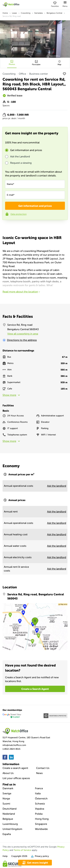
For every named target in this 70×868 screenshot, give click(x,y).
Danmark (8, 788)
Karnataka (38, 13)
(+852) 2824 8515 (11, 749)
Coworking (26, 13)
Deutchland (10, 809)
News (39, 773)
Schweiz (40, 804)
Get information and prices (26, 150)
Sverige (7, 793)
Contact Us (43, 768)
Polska (39, 814)
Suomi (6, 804)
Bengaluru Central (54, 13)
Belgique (8, 819)
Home (5, 13)
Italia (38, 793)
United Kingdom (12, 829)
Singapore (41, 824)
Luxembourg (10, 824)
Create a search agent (15, 768)
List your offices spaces (16, 778)
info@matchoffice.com (14, 745)
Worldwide (41, 829)
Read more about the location (22, 292)
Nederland (9, 814)
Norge (6, 799)
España (7, 834)
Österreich (41, 799)
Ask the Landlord (20, 157)
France (39, 788)
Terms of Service (22, 850)
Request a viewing (21, 163)
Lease (14, 13)
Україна (40, 809)
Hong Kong (42, 819)
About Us (8, 773)
